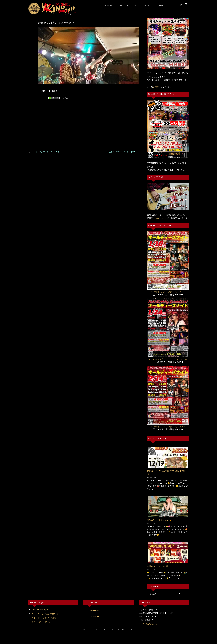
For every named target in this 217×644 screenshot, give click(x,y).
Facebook (91, 610)
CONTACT (161, 5)
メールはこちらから (148, 624)
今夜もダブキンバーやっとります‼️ (123, 152)
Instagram (91, 616)
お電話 (156, 87)
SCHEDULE (109, 5)
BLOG (137, 5)
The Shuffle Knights (40, 610)
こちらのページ (160, 218)
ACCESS (148, 5)
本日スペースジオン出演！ (159, 566)
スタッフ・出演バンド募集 (44, 618)
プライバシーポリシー (42, 622)
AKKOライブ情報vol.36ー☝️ (159, 520)
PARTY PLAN (124, 5)
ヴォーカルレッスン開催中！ (45, 614)
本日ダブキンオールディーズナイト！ (46, 152)
